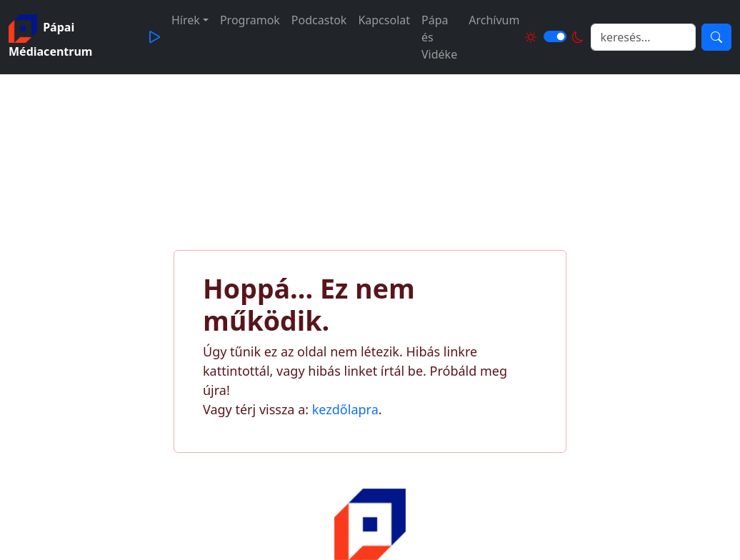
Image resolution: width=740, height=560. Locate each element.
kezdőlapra (345, 409)
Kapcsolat (384, 20)
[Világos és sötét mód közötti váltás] (555, 36)
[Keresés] (716, 37)
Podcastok (319, 20)
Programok (250, 20)
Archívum (494, 20)
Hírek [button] (186, 20)
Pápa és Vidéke (439, 37)
